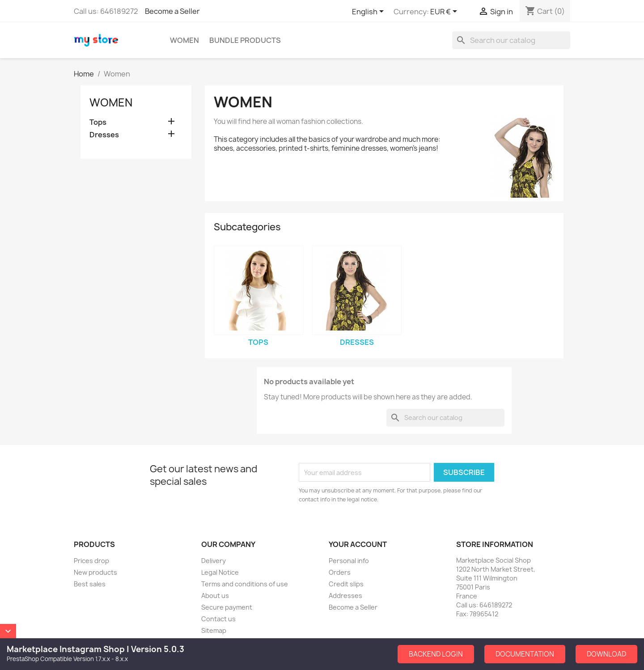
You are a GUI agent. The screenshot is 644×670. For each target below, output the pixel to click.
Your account (358, 544)
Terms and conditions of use (245, 584)
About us (215, 596)
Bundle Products (245, 40)
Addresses (345, 596)
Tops (98, 122)
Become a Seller (172, 11)
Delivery (214, 561)
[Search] (511, 40)
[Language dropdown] (369, 12)
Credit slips (346, 584)
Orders (340, 572)
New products (95, 572)
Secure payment (227, 607)
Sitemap (214, 630)
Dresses (104, 135)
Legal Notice (220, 572)
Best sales (90, 584)
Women (184, 40)
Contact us (218, 619)
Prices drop (91, 561)
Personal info (349, 561)
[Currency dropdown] (445, 12)
